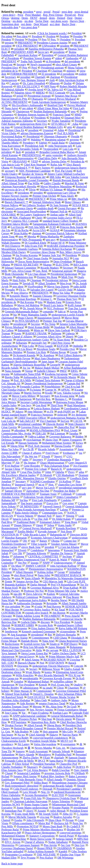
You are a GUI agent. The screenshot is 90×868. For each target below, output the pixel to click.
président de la (9, 71)
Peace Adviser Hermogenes (40, 833)
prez (73, 111)
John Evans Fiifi (34, 246)
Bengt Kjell (11, 588)
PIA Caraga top (10, 678)
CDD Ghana (60, 638)
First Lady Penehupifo (44, 500)
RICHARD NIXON (55, 660)
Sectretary (11, 77)
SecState (67, 556)
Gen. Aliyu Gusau (21, 271)
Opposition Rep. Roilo (43, 722)
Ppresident (48, 55)
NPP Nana (50, 86)
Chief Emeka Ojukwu (14, 390)
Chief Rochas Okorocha (73, 722)
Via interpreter (19, 628)
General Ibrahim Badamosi (73, 55)
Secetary (21, 65)
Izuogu (35, 563)
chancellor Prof (66, 427)
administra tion (24, 277)
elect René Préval (24, 575)
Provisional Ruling (12, 136)
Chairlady (40, 77)
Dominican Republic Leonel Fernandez (27, 180)
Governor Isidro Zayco (60, 218)
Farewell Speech (52, 506)
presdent (49, 547)
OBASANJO (20, 161)
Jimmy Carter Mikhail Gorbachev (66, 174)
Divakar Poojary (14, 725)
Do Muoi (16, 566)
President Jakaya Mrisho (15, 224)
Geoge (61, 572)
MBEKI (40, 93)
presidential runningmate (73, 488)
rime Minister (35, 412)
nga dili (18, 594)
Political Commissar (27, 597)
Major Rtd (44, 823)
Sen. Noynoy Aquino (41, 710)
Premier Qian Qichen (44, 196)
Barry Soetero (43, 168)
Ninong (70, 516)
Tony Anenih (81, 770)
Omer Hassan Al (23, 691)
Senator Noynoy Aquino (15, 196)
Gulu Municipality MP (14, 140)
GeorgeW (55, 365)
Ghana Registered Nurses (73, 641)
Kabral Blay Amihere (53, 776)
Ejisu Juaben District (43, 628)
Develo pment (64, 719)
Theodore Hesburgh (12, 748)
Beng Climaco (73, 202)
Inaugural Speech (25, 485)
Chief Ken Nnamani (35, 165)
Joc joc (27, 368)
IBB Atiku (55, 177)
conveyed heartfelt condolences (50, 738)
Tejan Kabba (21, 233)
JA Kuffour (65, 481)
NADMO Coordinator (42, 481)
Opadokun (60, 327)
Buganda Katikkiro (15, 585)
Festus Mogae (9, 641)
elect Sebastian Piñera (70, 694)
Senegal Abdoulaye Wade (47, 202)
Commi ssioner (10, 619)
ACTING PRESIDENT (14, 102)
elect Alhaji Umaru (66, 65)
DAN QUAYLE (36, 697)
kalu (4, 446)
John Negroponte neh (60, 146)
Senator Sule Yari (52, 255)
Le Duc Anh (41, 519)
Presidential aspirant (52, 68)
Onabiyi (78, 685)
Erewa (79, 443)
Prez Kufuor (46, 858)
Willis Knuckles (25, 675)
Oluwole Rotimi (55, 424)
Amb (52, 80)
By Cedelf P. (73, 826)
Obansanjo (37, 99)
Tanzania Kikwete (36, 553)
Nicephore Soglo (46, 349)
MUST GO (67, 741)
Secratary (21, 481)
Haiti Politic (19, 280)
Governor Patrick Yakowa (60, 233)
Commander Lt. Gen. (13, 669)
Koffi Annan (75, 305)
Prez (25, 68)
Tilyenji (22, 550)
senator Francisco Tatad (52, 703)
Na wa (21, 735)
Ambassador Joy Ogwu (36, 377)
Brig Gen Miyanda (34, 647)
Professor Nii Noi (34, 591)
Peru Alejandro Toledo (26, 149)
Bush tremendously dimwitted (22, 786)
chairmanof (8, 318)
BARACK (7, 349)
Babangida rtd (58, 535)
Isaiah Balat (58, 143)
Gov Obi (17, 553)
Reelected (81, 186)
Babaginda (24, 330)
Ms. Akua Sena (54, 707)
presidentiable (31, 678)
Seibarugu (21, 343)
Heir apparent (51, 732)
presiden (38, 193)
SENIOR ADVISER (76, 606)
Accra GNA (39, 230)
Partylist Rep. (43, 399)
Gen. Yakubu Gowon (68, 393)
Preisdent (66, 40)
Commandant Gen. (53, 513)
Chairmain (75, 143)
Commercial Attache (71, 619)
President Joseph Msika (43, 741)
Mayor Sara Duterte (58, 287)
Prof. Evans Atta (60, 685)
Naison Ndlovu (10, 205)
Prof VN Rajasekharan (64, 585)
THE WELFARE (46, 855)
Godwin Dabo (29, 622)
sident (59, 58)
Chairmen (73, 688)
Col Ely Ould (65, 290)
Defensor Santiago (12, 440)
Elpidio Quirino (57, 478)
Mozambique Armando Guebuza (20, 249)
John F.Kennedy (35, 820)
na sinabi (48, 688)
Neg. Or (45, 792)
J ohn (36, 732)
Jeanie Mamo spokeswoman (32, 808)
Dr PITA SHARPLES (27, 321)
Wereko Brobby (10, 688)
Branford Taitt (55, 105)
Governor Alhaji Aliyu (49, 337)
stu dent (29, 21)
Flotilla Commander (13, 437)
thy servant (52, 650)
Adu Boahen (22, 732)
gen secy (51, 240)
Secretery (38, 460)
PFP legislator (19, 722)
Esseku (18, 820)
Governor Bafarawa (60, 437)
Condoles (66, 500)
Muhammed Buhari (38, 682)
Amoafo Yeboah (61, 751)
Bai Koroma (27, 302)
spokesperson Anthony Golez (33, 340)
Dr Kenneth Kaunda (24, 355)
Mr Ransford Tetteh (12, 697)
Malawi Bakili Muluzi (47, 368)
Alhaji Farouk (35, 725)
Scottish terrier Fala (35, 644)
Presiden (78, 36)
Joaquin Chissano (42, 296)
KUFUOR (63, 346)
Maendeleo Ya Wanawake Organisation (66, 578)
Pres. (54, 40)
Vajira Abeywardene (45, 744)
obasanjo (81, 127)
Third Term (57, 405)
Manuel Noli (45, 516)
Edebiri (43, 143)
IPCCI (42, 761)
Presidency (29, 143)
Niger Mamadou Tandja (34, 315)
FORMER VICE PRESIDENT (19, 494)
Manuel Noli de (59, 211)
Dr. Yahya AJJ (55, 90)
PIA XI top (75, 675)
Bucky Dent (69, 24)
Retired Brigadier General (28, 728)
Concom (78, 666)
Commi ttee (70, 541)
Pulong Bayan (58, 352)
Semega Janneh (64, 839)
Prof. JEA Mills (22, 380)
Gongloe (19, 682)
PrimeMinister (52, 387)
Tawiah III (28, 283)
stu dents (17, 21)
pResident (20, 430)
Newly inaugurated (41, 65)
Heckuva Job (61, 823)
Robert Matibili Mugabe (73, 86)
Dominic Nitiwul (76, 779)
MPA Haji (83, 839)
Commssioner (44, 691)
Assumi (42, 811)
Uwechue (75, 660)
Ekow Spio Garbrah (59, 330)
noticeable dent (10, 27)
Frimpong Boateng (15, 177)
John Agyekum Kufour (72, 80)
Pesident (64, 36)
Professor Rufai (10, 830)
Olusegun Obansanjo (55, 136)
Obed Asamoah (10, 792)
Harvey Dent (77, 21)
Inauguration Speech (49, 318)
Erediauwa (69, 453)
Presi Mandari (33, 15)
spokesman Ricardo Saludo (58, 786)
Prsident (51, 36)
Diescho (6, 578)
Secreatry (45, 396)
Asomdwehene (10, 346)
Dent (70, 18)
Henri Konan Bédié (39, 327)
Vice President (62, 622)
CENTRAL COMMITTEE (43, 556)
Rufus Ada (56, 165)
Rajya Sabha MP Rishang (73, 628)
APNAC (66, 390)
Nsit (42, 663)
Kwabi (49, 393)
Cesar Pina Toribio (31, 472)
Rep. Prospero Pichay (25, 719)
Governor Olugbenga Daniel (17, 848)
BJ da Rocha (21, 230)
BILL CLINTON (72, 650)
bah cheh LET (28, 421)
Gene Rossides (32, 466)
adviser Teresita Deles (54, 161)
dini (24, 588)
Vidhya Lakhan (36, 437)
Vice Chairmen (48, 421)
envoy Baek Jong (31, 547)
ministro (71, 71)
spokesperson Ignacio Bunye (71, 168)
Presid (56, 12)
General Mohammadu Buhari (67, 716)
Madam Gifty (56, 127)
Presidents (40, 118)
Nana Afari (48, 641)
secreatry (10, 171)
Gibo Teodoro (79, 851)
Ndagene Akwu (23, 93)
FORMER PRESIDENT (24, 74)
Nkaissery (32, 767)
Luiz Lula (68, 149)
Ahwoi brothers (10, 308)
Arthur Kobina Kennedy (41, 851)
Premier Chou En (15, 130)
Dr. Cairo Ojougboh (34, 83)
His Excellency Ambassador (27, 105)
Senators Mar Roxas (66, 96)
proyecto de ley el (15, 190)
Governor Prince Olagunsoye (37, 427)
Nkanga (47, 265)
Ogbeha (60, 472)
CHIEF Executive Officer (32, 418)
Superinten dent (10, 24)
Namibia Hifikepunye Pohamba (46, 49)
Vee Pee (22, 563)
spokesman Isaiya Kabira (33, 600)
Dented (61, 18)
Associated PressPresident (31, 211)
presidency (7, 744)
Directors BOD (78, 535)
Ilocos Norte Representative (34, 262)
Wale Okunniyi (77, 424)
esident (83, 74)
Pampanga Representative (19, 158)
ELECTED (58, 795)
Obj (25, 541)
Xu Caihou (7, 330)
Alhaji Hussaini (24, 572)
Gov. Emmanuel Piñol (17, 783)
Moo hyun (66, 283)
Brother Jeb (73, 830)
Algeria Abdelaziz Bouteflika (29, 365)
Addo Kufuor (64, 767)
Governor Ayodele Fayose (16, 358)
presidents (24, 193)
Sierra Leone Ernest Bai (34, 653)
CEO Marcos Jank (53, 581)
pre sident (28, 108)
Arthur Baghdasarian (75, 368)
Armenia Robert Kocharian (57, 249)
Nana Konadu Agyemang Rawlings (36, 510)
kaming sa (24, 408)
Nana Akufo (67, 196)
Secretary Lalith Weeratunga (36, 402)
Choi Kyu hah (73, 387)
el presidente (67, 74)
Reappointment (10, 528)
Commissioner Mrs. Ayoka (16, 433)
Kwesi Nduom (25, 516)
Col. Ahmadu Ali (11, 383)
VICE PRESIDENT (27, 46)
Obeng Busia (54, 725)
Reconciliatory (10, 488)
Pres (44, 40)
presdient (33, 130)
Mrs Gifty (68, 732)
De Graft (72, 707)
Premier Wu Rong (47, 277)
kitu (40, 302)
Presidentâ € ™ (22, 168)
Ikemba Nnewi (59, 600)
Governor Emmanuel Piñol (71, 691)
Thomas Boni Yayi (67, 299)
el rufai (38, 606)
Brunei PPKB (45, 848)
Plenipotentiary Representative (46, 569)
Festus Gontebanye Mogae (72, 710)
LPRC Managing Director (30, 478)
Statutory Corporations (42, 836)
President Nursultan (44, 764)
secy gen (27, 488)
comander (48, 312)
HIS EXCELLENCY (28, 86)
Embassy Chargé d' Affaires (17, 337)
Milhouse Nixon (51, 669)
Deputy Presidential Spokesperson (44, 383)
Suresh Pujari (66, 836)
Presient (20, 40)
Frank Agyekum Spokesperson (49, 102)
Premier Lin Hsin (36, 352)
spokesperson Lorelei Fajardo (68, 315)
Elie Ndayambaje (11, 456)
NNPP (46, 563)
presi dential (81, 12)
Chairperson (23, 111)
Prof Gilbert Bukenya (71, 355)
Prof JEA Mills (66, 133)
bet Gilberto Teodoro (34, 205)
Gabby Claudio (52, 183)
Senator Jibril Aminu (25, 776)
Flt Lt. (23, 290)
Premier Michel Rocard (60, 728)
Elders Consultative (67, 497)
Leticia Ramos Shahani (47, 408)
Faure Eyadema (40, 713)
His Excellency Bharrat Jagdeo (19, 475)
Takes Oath (40, 700)
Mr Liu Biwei (25, 349)
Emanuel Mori (73, 118)
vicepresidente (68, 632)
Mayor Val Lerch (45, 488)
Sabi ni (62, 312)
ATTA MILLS (59, 124)
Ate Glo (6, 230)
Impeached (7, 550)
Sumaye (20, 751)
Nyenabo (10, 290)
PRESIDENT (25, 43)
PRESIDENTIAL (32, 155)
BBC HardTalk (80, 199)
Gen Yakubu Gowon (77, 177)
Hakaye (54, 735)
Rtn (50, 635)
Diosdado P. (78, 638)
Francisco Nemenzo (42, 415)
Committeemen (40, 638)
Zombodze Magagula (59, 460)
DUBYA (80, 767)
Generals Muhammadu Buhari (22, 312)
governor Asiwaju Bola (57, 773)
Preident (33, 40)
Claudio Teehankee (12, 767)
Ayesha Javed (36, 90)
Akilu (39, 650)
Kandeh (63, 851)
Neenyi (58, 456)
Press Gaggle (46, 346)
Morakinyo (45, 754)
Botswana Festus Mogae (70, 402)
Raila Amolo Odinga (26, 513)
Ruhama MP (8, 500)
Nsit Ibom (66, 531)
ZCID (53, 227)
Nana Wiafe (8, 600)
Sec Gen (66, 845)
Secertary (42, 121)
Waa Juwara (76, 703)
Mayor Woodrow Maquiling (56, 186)
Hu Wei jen (31, 456)
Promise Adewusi (52, 597)
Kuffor (19, 258)
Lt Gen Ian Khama (69, 547)
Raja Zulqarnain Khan (57, 466)
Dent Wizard (41, 24)
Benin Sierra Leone (41, 839)
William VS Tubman (51, 190)
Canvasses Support (29, 845)
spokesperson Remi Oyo (33, 124)
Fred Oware (52, 453)
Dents (25, 18)
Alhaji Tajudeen (47, 283)
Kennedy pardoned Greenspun (39, 632)
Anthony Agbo (59, 700)
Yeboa (51, 525)
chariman (55, 77)
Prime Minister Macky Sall (64, 657)
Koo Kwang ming (65, 396)
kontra (48, 672)
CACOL (78, 421)
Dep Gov (80, 845)
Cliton (60, 688)
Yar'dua (23, 500)
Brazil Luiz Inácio (54, 305)
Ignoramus (54, 550)
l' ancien (14, 83)
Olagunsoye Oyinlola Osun (61, 798)
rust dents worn (59, 21)
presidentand (81, 808)
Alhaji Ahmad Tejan (13, 183)
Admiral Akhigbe (14, 90)
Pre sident (7, 36)
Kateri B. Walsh (58, 560)
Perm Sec (78, 823)
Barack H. (57, 469)
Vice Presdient (26, 685)
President (77, 33)
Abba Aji (67, 814)
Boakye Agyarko (63, 817)
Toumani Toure (48, 494)
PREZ (63, 371)
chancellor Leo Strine (70, 485)
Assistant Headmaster (13, 710)
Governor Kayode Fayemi (57, 678)
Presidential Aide (35, 146)
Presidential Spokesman (64, 274)
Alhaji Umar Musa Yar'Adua (53, 108)
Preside (75, 136)
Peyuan (70, 820)
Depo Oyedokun (63, 262)
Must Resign (12, 610)
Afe (18, 463)
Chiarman (36, 280)
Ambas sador (57, 215)
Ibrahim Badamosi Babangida (50, 111)
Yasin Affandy (32, 578)
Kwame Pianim (61, 808)
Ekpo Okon (55, 820)
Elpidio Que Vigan (70, 855)
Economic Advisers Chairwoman (49, 538)
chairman (47, 767)
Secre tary (43, 52)
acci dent (55, 24)
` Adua (75, 124)
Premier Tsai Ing (52, 321)
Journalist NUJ (61, 258)
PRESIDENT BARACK (68, 575)
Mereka (32, 236)
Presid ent (70, 15)
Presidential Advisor (57, 280)
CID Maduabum (65, 475)
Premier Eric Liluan (36, 469)
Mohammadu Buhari (13, 199)
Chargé (9, 773)
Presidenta (71, 255)
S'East (46, 758)
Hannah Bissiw (29, 641)
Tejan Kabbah (70, 588)
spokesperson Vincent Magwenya (51, 666)
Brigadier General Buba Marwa (57, 152)
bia (15, 315)
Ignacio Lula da (22, 519)
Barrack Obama (27, 663)
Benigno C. (61, 399)
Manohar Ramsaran (16, 538)
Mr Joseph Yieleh (49, 814)
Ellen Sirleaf (22, 764)
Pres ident (22, 36)
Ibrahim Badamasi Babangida (39, 619)
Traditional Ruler (26, 522)
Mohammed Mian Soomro (57, 443)
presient (9, 43)
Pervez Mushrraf (77, 105)
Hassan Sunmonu (28, 443)
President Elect (10, 68)
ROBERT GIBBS (24, 625)
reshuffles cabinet (63, 682)
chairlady (59, 758)
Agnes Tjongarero (72, 440)
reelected (62, 415)
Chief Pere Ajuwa (61, 343)
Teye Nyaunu (28, 858)
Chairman (57, 71)
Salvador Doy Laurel (42, 290)
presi (39, 12)
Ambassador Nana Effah (27, 374)
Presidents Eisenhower (14, 544)
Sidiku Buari (41, 783)
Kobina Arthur (45, 572)
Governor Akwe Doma (43, 252)
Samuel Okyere (13, 491)
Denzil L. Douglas (43, 694)
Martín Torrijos (32, 393)
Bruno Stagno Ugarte (36, 805)
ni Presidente (53, 61)
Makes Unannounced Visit (30, 560)
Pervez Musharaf (14, 327)
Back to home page (12, 864)
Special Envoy (27, 657)
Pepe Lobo (28, 346)
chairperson (8, 685)
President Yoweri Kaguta (37, 58)
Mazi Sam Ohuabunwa (47, 358)
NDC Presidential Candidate (35, 171)
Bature (43, 541)
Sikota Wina (17, 446)
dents (52, 18)
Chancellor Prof (68, 764)
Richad (5, 776)
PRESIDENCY (37, 199)
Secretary (68, 268)
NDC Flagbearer (22, 218)
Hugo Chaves (26, 318)
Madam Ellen (9, 858)
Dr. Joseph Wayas (33, 308)
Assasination (66, 449)
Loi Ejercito (18, 227)
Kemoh (43, 685)
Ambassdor (72, 58)
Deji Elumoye (13, 246)
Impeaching (19, 839)
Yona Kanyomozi (11, 146)
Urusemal (48, 130)
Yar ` (24, 713)
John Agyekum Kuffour (63, 566)
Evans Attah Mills (25, 814)
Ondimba (78, 346)
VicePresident (35, 287)
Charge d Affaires (74, 380)
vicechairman (34, 440)
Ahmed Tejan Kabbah (17, 694)
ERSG (74, 371)
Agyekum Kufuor (28, 55)
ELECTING (62, 265)
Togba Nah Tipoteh (31, 61)
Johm (48, 472)
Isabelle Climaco (46, 371)
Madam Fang (54, 302)
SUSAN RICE (80, 205)
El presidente (49, 74)
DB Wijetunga (66, 858)
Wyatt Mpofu (33, 672)
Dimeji (69, 337)
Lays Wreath (30, 792)
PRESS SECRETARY (26, 265)
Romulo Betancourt (71, 240)
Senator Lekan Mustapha (73, 324)
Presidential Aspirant (39, 96)
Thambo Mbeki (10, 143)
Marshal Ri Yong (74, 183)
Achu (42, 657)
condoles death (45, 208)
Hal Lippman (58, 433)
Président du (77, 161)
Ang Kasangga (19, 635)
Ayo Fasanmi (80, 466)
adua (81, 472)
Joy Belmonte (79, 415)
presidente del (38, 177)
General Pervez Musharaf (62, 99)
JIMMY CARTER (36, 566)
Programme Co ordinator (19, 855)
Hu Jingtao (30, 463)
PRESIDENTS (40, 293)
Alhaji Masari (77, 327)
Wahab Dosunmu (11, 243)
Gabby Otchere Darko (64, 653)
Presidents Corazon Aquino (52, 43)
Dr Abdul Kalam (61, 519)
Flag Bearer (73, 597)
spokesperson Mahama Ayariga (68, 418)
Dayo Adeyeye (34, 594)
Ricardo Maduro (50, 268)
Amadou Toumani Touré (15, 707)
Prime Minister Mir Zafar (62, 591)
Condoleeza (37, 550)
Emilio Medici (26, 531)
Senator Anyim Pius (27, 581)
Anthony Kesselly (77, 155)
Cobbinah (66, 494)
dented (43, 18)
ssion (17, 578)
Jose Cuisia (11, 713)
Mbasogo (55, 83)
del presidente (72, 61)
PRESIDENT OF (11, 660)
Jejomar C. (46, 299)
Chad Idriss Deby (48, 158)
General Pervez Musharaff (37, 528)
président (19, 49)
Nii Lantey (24, 744)
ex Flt (50, 412)
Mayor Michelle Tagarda (22, 817)
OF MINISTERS (29, 506)
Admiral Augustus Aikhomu (17, 121)
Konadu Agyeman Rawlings (21, 299)
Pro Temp (50, 324)
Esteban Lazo (60, 713)
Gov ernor (68, 503)
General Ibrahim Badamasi (29, 127)
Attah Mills (8, 424)
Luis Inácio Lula (11, 165)
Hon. (51, 485)
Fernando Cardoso (30, 387)
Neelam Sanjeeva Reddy (15, 738)
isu (81, 453)
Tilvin (32, 190)
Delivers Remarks (66, 635)
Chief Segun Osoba (37, 258)
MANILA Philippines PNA (45, 430)
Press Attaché (72, 616)
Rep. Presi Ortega (53, 15)
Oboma (55, 541)
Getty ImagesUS (78, 463)
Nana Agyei (11, 108)
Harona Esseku (63, 446)
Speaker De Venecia (62, 553)
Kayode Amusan (47, 531)
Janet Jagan (48, 362)
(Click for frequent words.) (52, 33)
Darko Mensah (38, 585)
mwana (5, 374)
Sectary (33, 669)
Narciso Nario (70, 735)
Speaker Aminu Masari (64, 544)
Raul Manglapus (76, 405)
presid (47, 12)
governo (74, 140)
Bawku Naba (12, 377)
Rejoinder (52, 603)
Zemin (9, 581)
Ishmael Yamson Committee (21, 268)
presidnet (25, 77)
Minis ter (39, 330)
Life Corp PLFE (76, 581)
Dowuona (23, 666)
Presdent (6, 40)
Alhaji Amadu (55, 779)
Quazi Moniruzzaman (52, 463)
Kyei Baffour (12, 466)
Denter (78, 18)
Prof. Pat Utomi (64, 171)
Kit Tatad (60, 610)
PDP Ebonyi (71, 644)
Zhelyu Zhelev (31, 758)
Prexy (71, 472)
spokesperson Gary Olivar (61, 193)
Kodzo (5, 355)
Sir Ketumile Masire (65, 377)
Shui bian (47, 719)
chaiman (36, 233)
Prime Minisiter (78, 243)
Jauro (59, 516)
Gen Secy (26, 405)
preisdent (30, 152)
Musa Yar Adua (61, 293)
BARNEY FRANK (36, 333)
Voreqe (29, 371)
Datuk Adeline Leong (28, 616)
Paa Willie (34, 183)
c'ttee (27, 606)
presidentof (37, 635)
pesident (65, 46)
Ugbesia (70, 333)
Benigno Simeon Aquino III (33, 115)
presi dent (67, 12)
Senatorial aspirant (62, 271)
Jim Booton (59, 613)
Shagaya (81, 271)
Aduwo (19, 412)
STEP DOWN (56, 663)
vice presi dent (29, 27)
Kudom (51, 594)
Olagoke (10, 408)
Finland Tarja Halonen (48, 380)
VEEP (34, 161)
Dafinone (56, 333)
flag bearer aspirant (32, 503)
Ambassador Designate (30, 603)
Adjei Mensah (58, 811)
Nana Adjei (44, 575)
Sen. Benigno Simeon (33, 80)
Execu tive (52, 503)
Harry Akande (27, 754)
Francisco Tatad (62, 115)
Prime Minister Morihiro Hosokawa (43, 830)
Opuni (40, 525)
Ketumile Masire (19, 296)
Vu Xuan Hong (61, 340)
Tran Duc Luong (77, 308)
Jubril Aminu (32, 660)
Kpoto (18, 333)
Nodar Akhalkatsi (58, 842)
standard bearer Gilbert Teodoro (60, 221)
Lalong (64, 510)
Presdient (37, 36)
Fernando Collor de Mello (19, 761)
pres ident (18, 287)
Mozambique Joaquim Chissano (70, 783)
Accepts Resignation (36, 795)
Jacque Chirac (13, 469)
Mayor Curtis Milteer (24, 396)
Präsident (55, 118)
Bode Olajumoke (14, 274)
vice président (13, 606)
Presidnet (80, 40)
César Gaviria (9, 427)
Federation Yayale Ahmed (38, 497)
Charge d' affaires (32, 453)
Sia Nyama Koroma (27, 255)
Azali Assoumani (38, 751)
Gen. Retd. (42, 271)
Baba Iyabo (18, 569)
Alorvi (30, 811)
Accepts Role (46, 625)
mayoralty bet (39, 343)
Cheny (39, 218)
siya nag (45, 817)
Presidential (33, 136)
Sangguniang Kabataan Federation (52, 224)
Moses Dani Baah (52, 826)
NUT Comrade (57, 93)
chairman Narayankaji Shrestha (19, 186)
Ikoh (18, 152)
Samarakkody (9, 503)
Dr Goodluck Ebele (35, 243)
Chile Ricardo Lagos (34, 535)
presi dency (9, 15)
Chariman (42, 71)
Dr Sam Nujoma (59, 205)
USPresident (49, 46)
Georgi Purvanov (67, 208)
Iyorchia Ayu (9, 387)
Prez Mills (7, 826)
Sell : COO (8, 663)
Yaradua (74, 433)
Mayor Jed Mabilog (28, 305)
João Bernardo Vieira (31, 779)
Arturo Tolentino (61, 801)
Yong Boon (71, 522)
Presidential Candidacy (69, 789)
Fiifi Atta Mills (37, 227)
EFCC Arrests (13, 842)
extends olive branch (37, 613)
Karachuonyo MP (11, 833)
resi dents (26, 24)
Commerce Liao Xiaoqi (15, 638)
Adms (61, 130)
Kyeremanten (68, 744)
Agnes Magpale (57, 647)
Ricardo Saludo (47, 449)
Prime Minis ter (59, 199)
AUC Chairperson (22, 399)
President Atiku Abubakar (16, 700)
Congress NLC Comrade (25, 221)
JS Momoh (46, 475)
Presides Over (67, 349)
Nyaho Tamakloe (61, 121)
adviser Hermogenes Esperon (37, 133)
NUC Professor (55, 308)
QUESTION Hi (10, 535)
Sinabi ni (55, 644)
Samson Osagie (77, 758)
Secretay (36, 324)
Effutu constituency (23, 823)
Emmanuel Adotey (50, 522)
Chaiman (6, 255)
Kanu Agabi (65, 525)
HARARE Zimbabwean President (66, 246)
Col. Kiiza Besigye (37, 770)
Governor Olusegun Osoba (71, 296)
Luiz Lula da (9, 421)
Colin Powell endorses (26, 789)
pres (21, 236)
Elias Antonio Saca (12, 770)
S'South (46, 456)
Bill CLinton (81, 265)
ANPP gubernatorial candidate (30, 716)
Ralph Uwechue (61, 770)
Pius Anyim (50, 845)
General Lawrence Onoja (19, 208)
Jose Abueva (21, 293)
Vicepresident (51, 149)
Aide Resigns (27, 703)
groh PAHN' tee (66, 412)
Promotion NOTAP (28, 826)
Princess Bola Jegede (72, 227)
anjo (70, 127)
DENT (34, 18)
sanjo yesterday (54, 155)
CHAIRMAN (64, 848)
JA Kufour (24, 118)
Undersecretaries (63, 563)
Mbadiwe (72, 190)
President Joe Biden (65, 491)
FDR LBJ (41, 433)
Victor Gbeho (9, 133)
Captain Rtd (73, 383)
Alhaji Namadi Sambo (74, 603)
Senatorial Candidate (29, 773)
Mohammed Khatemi (13, 836)
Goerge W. (51, 390)
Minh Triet (67, 277)
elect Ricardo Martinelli (51, 675)
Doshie (68, 83)
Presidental (74, 130)
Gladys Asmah (72, 669)
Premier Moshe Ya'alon (62, 697)
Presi (20, 15)
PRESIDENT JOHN (22, 52)
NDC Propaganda (32, 240)
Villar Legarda (39, 544)
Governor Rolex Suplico (37, 610)
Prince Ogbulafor (11, 795)
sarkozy (9, 418)
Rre (3, 83)
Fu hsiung (35, 390)
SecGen (65, 421)
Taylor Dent (42, 21)
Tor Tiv (84, 585)
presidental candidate (30, 424)
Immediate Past (13, 811)
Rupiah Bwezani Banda (66, 180)
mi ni (41, 485)
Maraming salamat (55, 140)
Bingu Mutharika (50, 236)
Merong (37, 707)
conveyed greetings (71, 833)
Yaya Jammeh (9, 653)
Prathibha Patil (63, 754)
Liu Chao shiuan (37, 274)
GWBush (80, 773)
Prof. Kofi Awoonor (39, 446)
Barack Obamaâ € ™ (17, 202)
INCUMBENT (52, 616)
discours (45, 622)
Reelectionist (12, 644)
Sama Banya (56, 761)
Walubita (36, 140)
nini (33, 541)
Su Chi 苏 (28, 449)
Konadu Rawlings (66, 528)
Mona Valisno (76, 68)
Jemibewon (11, 632)
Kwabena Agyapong (56, 374)
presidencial (20, 324)
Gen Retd (41, 405)
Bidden (79, 437)
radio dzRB (80, 287)
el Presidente (12, 58)
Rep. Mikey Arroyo (70, 252)
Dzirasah (47, 789)
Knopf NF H (58, 243)
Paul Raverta (54, 606)
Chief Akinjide (37, 735)
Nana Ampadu (13, 371)
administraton (31, 688)
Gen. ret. (61, 748)
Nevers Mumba (43, 748)
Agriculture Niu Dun (38, 491)
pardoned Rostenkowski (67, 792)
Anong (5, 719)
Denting (6, 21)
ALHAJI (55, 230)
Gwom (74, 352)
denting (15, 18)
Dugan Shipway (23, 525)
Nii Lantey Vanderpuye (33, 215)
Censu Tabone (80, 374)
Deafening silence (11, 672)
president (28, 12)
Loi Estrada (8, 443)
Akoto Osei (52, 440)
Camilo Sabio (9, 405)
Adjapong (19, 556)
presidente (59, 52)
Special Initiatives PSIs (14, 99)
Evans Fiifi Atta (33, 798)
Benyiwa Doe (9, 622)
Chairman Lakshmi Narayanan (30, 801)
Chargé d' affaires (34, 842)
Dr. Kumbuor (47, 355)
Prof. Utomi (71, 430)
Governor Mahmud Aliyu (45, 588)
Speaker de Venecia (33, 174)
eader (25, 460)
